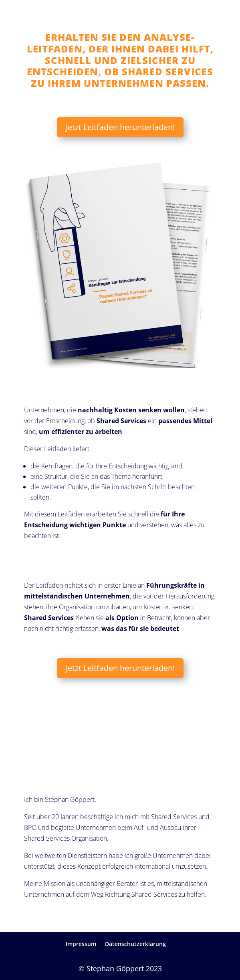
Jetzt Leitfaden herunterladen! (120, 127)
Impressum (81, 944)
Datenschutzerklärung (135, 944)
